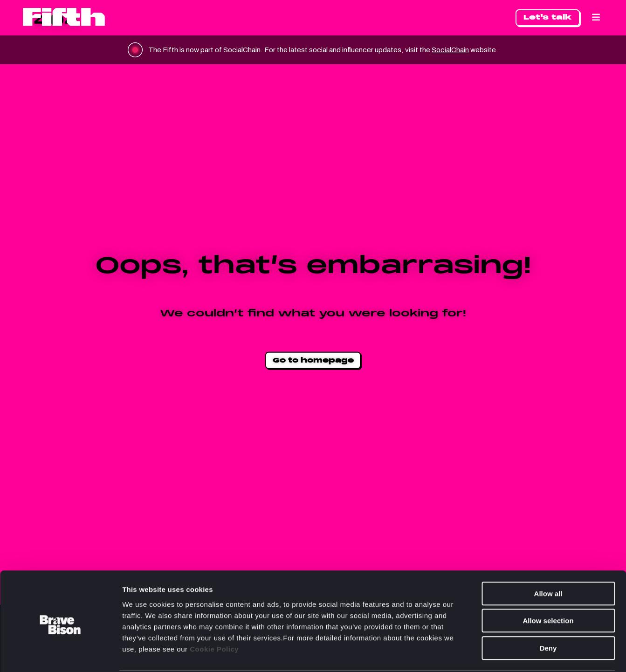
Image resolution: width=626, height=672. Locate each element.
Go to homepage (313, 360)
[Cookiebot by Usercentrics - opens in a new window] (60, 654)
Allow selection (548, 586)
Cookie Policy (214, 614)
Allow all (548, 558)
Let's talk (548, 17)
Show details (489, 654)
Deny (548, 613)
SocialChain (462, 50)
